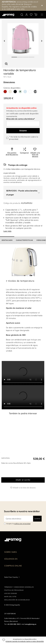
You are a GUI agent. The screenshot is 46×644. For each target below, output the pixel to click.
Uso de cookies (11, 599)
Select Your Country (11, 582)
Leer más (7, 231)
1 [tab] (14, 56)
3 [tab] (26, 56)
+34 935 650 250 (13, 629)
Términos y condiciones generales (19, 592)
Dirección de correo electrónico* (21, 119)
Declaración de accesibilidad (17, 605)
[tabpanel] (23, 39)
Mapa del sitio (10, 602)
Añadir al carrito (23, 485)
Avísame (23, 131)
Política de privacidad (14, 595)
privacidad (14, 139)
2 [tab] (20, 56)
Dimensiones (9, 82)
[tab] (7, 240)
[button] (6, 63)
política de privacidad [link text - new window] (22, 529)
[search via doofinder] (22, 15)
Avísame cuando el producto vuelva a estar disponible (25, 641)
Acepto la (18, 529)
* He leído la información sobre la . (24, 138)
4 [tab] (32, 56)
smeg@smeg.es (31, 629)
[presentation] (23, 373)
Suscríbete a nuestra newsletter (22, 517)
